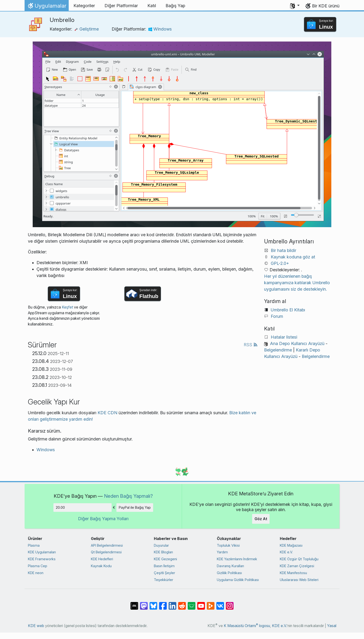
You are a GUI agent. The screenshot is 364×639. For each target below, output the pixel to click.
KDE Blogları (163, 552)
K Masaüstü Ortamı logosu (247, 626)
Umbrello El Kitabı (288, 310)
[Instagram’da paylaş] (230, 603)
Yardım (222, 552)
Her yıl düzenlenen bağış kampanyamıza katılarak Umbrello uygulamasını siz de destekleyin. (297, 283)
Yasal (332, 626)
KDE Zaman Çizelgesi (297, 566)
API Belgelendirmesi (107, 545)
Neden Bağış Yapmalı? (128, 496)
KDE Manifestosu (293, 573)
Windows (160, 29)
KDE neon (36, 573)
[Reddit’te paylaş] (182, 603)
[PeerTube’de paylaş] (211, 603)
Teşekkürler (164, 580)
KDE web (36, 626)
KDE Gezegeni (165, 559)
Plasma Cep (38, 566)
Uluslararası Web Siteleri (299, 580)
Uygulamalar (47, 7)
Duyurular (161, 545)
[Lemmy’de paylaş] (192, 603)
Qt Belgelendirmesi (106, 552)
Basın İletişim (164, 566)
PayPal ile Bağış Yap (135, 507)
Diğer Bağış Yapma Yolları (103, 519)
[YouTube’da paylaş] (201, 603)
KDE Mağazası (291, 545)
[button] (295, 6)
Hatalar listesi (284, 337)
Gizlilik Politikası (229, 573)
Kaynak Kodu (101, 566)
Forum (277, 316)
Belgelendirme (278, 350)
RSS (251, 345)
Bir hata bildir (283, 250)
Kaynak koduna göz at (293, 257)
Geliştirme (87, 29)
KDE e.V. (286, 552)
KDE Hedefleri (102, 559)
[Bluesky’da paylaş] (153, 603)
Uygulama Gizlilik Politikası (238, 580)
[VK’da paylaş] (220, 603)
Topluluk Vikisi (228, 545)
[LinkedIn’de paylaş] (172, 603)
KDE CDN (107, 413)
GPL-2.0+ (280, 263)
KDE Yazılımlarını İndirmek (237, 559)
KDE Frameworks (42, 559)
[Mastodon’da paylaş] (144, 603)
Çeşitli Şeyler (164, 573)
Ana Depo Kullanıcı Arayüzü (297, 343)
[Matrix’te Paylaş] (134, 603)
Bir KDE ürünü (326, 6)
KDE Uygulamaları (42, 552)
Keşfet (67, 307)
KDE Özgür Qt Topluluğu (299, 559)
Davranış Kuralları (230, 566)
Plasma (34, 545)
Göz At (261, 519)
